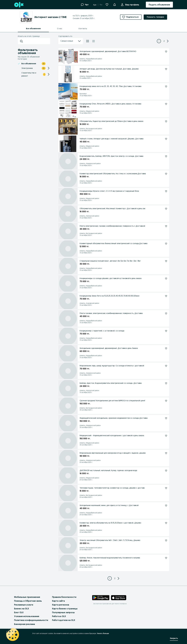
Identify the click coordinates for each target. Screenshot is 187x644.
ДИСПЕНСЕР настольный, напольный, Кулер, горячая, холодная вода (108, 470)
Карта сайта (58, 601)
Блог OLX (19, 612)
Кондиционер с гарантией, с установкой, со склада (102, 331)
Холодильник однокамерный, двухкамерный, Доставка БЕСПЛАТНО (108, 51)
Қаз (95, 5)
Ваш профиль (132, 5)
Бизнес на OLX (21, 609)
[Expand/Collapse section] (49, 68)
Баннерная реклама (24, 624)
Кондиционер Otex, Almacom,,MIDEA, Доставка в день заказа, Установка (110, 104)
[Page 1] (159, 41)
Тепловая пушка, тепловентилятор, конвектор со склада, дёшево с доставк (112, 488)
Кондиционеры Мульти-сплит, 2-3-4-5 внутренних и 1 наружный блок (109, 191)
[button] (115, 4)
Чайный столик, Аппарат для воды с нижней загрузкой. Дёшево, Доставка (112, 139)
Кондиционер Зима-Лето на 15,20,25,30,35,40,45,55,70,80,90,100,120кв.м (109, 296)
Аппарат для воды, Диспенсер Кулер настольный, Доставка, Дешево (109, 69)
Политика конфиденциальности (31, 620)
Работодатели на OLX (64, 620)
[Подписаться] (166, 52)
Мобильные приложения (27, 597)
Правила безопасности (64, 597)
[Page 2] (164, 41)
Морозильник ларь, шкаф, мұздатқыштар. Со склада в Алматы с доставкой (112, 366)
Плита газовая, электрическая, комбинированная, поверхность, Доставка (111, 313)
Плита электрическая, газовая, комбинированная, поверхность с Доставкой (112, 226)
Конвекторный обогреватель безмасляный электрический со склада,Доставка (114, 243)
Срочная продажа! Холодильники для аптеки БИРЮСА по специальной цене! (112, 401)
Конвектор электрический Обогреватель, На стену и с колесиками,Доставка (113, 174)
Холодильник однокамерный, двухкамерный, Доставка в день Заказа (109, 348)
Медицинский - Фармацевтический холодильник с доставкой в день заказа (112, 435)
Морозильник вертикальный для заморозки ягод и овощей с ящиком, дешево (113, 453)
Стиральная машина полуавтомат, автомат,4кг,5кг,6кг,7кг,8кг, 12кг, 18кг (110, 261)
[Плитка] (94, 41)
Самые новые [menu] (71, 41)
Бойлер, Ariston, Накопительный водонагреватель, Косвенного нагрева (110, 558)
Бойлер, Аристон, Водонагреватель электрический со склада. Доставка (111, 383)
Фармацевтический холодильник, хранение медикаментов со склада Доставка (114, 418)
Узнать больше (103, 633)
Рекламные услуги (24, 605)
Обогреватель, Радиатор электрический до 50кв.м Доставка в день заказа (111, 121)
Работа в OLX (59, 616)
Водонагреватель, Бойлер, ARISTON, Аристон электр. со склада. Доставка (111, 156)
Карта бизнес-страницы (65, 609)
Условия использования (27, 616)
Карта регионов (61, 605)
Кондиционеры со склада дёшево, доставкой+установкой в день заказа (111, 278)
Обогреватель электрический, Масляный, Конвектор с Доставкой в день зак (112, 209)
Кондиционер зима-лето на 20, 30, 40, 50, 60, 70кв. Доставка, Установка (110, 86)
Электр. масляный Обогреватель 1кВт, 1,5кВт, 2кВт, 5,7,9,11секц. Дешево (110, 540)
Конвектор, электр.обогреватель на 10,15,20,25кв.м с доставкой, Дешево (110, 523)
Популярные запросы (63, 612)
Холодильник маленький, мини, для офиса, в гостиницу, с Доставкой (109, 505)
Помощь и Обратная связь (28, 601)
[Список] (88, 41)
